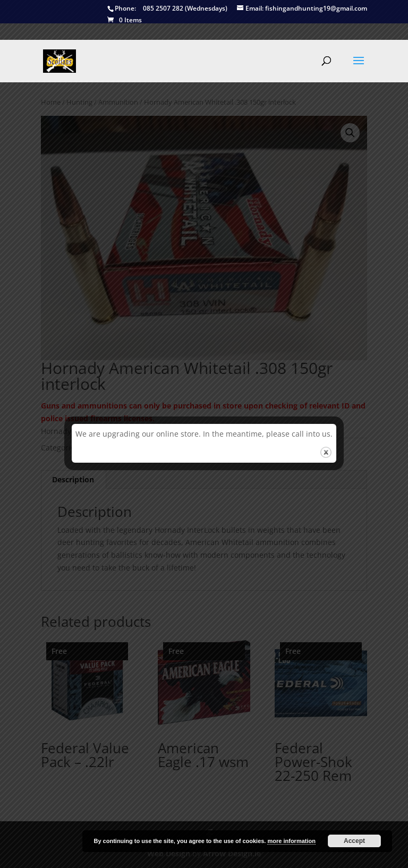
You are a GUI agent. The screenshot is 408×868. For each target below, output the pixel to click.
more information (291, 841)
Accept (354, 841)
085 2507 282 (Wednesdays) (167, 9)
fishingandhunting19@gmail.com (302, 9)
